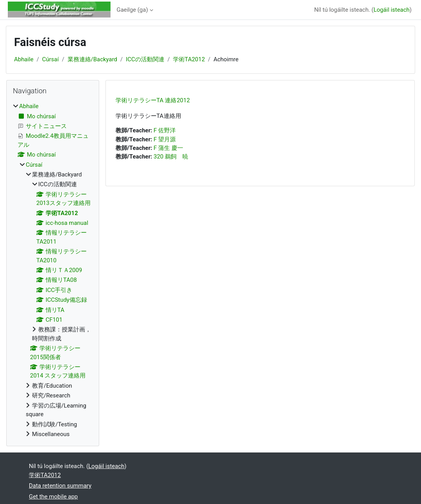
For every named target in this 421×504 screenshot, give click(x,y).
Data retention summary (60, 486)
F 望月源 (165, 139)
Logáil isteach (391, 10)
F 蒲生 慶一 (168, 148)
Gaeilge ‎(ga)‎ (132, 10)
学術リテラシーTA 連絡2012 (153, 100)
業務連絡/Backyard (92, 59)
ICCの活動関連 (145, 59)
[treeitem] (53, 270)
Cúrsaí (51, 59)
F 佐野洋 (165, 130)
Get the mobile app (53, 497)
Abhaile (24, 59)
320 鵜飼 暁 (171, 157)
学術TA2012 (189, 59)
